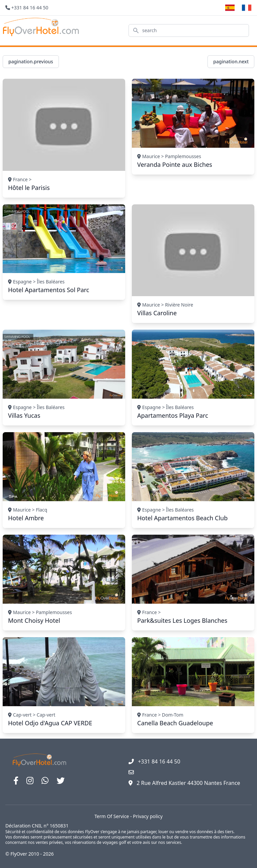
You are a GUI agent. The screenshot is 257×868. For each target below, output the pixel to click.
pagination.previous (31, 61)
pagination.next (231, 61)
